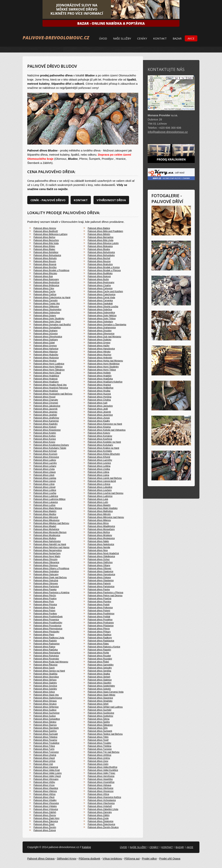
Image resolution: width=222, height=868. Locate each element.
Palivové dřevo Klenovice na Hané (105, 424)
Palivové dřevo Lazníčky (100, 460)
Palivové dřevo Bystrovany (101, 282)
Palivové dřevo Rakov (44, 647)
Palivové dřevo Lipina (98, 475)
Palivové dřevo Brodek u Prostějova (51, 270)
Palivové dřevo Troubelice (46, 743)
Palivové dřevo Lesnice (99, 463)
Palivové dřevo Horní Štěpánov (49, 370)
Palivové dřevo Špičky (99, 722)
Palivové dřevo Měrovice (46, 517)
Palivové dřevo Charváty (46, 400)
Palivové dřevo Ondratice (46, 571)
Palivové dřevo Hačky (98, 346)
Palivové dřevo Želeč (44, 824)
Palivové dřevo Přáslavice (101, 626)
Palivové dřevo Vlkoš (44, 797)
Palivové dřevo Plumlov (99, 602)
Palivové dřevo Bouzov (99, 261)
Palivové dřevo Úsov (98, 761)
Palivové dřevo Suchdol (99, 710)
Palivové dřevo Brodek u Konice (104, 267)
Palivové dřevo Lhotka (99, 469)
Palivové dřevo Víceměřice (101, 782)
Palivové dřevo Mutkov (45, 538)
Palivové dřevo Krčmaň (45, 451)
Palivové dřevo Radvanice (47, 644)
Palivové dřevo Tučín (44, 749)
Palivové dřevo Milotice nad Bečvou (51, 523)
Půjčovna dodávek (89, 859)
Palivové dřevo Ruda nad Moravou (51, 662)
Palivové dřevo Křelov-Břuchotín (104, 454)
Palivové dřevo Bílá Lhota (100, 240)
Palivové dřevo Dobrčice (100, 310)
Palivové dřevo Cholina (99, 400)
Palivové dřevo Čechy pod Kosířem (105, 291)
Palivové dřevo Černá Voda (101, 297)
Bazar (177, 38)
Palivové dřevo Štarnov (45, 725)
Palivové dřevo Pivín (44, 602)
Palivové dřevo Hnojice (45, 361)
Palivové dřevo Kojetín (45, 433)
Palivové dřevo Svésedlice (47, 719)
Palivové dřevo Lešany (45, 466)
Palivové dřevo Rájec (98, 644)
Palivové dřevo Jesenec (45, 412)
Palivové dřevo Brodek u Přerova (104, 270)
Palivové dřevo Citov (44, 288)
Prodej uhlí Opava (170, 859)
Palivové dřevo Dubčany (46, 340)
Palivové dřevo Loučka (45, 493)
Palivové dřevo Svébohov (100, 716)
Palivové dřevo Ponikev (45, 614)
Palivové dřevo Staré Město (101, 695)
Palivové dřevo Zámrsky (100, 812)
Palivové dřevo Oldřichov (100, 562)
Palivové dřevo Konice (45, 439)
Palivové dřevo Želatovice (101, 821)
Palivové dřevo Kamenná (46, 421)
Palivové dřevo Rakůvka (46, 650)
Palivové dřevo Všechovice (101, 803)
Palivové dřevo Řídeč (98, 662)
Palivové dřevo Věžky (44, 782)
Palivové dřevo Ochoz (99, 559)
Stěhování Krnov (67, 859)
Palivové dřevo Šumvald (46, 734)
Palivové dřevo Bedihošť (46, 231)
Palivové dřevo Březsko (45, 273)
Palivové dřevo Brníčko (45, 267)
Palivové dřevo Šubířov (45, 731)
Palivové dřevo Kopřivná (100, 439)
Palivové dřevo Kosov (44, 442)
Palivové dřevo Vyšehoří (100, 806)
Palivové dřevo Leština (99, 466)
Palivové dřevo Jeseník (99, 412)
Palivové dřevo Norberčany (47, 553)
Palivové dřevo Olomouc (46, 565)
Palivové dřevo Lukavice (46, 502)
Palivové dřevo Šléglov (45, 722)
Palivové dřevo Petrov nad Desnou (105, 596)
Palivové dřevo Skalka (99, 674)
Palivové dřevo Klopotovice (47, 430)
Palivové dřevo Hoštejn (99, 373)
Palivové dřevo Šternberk (46, 728)
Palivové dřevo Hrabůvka (100, 379)
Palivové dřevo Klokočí (45, 427)
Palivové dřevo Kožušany (100, 445)
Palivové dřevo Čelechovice (101, 294)
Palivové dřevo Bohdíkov (46, 252)
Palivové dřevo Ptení (44, 635)
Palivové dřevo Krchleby (100, 451)
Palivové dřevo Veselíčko (100, 779)
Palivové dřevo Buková (99, 276)
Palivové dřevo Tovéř (98, 740)
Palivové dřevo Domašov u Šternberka (107, 325)
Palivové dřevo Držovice (46, 334)
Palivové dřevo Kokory (99, 433)
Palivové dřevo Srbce (44, 692)
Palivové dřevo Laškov (45, 460)
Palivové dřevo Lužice (44, 505)
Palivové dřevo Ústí (43, 764)
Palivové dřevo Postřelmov (101, 614)
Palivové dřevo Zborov (45, 815)
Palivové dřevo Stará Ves (46, 695)
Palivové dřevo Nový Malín (47, 556)
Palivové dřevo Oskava (99, 577)
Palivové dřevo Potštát (99, 617)
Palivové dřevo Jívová (99, 418)
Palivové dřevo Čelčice (45, 294)
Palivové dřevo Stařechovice (48, 698)
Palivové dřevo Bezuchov (46, 240)
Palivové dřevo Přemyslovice (48, 629)
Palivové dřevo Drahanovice (102, 328)
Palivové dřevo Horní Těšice (102, 370)
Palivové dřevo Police (44, 608)
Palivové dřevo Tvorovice (46, 752)
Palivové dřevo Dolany (45, 316)
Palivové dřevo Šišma (98, 719)
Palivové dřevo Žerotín (45, 827)
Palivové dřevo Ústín (98, 764)
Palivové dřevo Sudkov (45, 710)
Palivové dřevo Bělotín (99, 234)
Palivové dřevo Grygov (99, 343)
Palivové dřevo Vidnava (99, 785)
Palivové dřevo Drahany (45, 331)
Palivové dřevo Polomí (99, 611)
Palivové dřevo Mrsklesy (100, 535)
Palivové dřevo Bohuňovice (101, 252)
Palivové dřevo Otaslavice (101, 580)
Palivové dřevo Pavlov (99, 590)
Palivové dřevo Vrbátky (45, 800)
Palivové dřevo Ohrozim (45, 559)
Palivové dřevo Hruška (99, 391)
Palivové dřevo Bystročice (46, 282)
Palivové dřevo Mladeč (45, 526)
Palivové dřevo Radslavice (101, 641)
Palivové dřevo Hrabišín (100, 376)
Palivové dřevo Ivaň (98, 403)
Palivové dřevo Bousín (45, 261)
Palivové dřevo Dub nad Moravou (104, 337)
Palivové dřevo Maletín (45, 511)
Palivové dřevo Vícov (44, 785)
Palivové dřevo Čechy (44, 291)
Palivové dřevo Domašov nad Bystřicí (52, 325)
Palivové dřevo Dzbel (44, 343)
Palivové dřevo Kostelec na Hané (104, 442)
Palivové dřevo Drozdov (100, 331)
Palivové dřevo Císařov (99, 285)
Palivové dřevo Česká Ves (47, 304)
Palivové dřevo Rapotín (99, 650)
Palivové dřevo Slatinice (100, 680)
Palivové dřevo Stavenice (100, 698)
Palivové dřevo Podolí (99, 605)
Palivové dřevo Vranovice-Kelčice (104, 797)
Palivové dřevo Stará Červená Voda (106, 692)
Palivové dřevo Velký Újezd (47, 776)
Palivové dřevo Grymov (45, 346)
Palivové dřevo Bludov (99, 249)
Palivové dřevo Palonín (99, 583)
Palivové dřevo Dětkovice (46, 307)
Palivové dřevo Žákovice (46, 821)
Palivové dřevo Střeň (98, 704)
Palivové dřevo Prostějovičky (48, 623)
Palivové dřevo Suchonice (46, 713)
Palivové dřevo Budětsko (100, 273)
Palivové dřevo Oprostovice (101, 574)
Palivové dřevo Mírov (98, 523)
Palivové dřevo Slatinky (45, 683)
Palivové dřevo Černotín (46, 300)
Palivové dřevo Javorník (45, 409)
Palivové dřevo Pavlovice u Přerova (105, 593)
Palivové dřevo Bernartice (101, 237)
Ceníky (142, 38)
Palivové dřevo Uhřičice (99, 755)
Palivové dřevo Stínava (45, 701)
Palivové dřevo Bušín (98, 279)
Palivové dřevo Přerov (99, 629)
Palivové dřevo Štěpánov (100, 725)
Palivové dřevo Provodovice (47, 626)
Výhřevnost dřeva (111, 200)
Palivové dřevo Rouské (99, 656)
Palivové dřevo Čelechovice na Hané (52, 297)
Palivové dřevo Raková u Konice (104, 647)
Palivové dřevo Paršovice (46, 587)
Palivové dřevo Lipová (44, 481)
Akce (191, 38)
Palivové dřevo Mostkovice (47, 535)
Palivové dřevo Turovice (100, 749)
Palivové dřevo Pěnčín (45, 596)
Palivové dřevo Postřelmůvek (48, 617)
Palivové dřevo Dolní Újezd (47, 322)
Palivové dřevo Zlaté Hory (46, 818)
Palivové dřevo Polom (44, 611)
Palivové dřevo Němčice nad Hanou (51, 547)
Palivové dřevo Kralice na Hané (103, 448)
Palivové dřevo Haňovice (46, 349)
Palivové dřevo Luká (98, 499)
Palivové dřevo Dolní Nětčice (102, 316)
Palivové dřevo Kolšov (45, 436)
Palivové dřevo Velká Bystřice (102, 767)
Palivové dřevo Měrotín (99, 514)
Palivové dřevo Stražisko (100, 701)
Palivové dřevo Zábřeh (45, 812)
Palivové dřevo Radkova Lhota (49, 638)
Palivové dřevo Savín (44, 668)
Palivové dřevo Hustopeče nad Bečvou (53, 394)
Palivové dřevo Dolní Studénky (49, 319)
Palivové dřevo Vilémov (45, 791)
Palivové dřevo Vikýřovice (101, 788)
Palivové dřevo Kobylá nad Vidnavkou (107, 430)
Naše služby (122, 38)
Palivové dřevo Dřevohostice (48, 337)
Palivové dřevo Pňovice (45, 605)
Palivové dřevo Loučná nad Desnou (105, 493)
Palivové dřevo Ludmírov (100, 496)
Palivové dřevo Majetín (99, 505)
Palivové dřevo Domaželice (47, 328)
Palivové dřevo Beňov (44, 237)
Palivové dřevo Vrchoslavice (102, 800)
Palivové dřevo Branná (45, 264)
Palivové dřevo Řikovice (45, 665)
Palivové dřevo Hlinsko (99, 352)
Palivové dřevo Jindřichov (46, 418)
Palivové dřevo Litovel (44, 487)
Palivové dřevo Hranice (99, 385)
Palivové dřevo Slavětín (99, 683)
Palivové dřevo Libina (98, 472)
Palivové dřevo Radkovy (100, 638)
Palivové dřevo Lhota (44, 469)
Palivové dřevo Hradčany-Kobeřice (105, 382)
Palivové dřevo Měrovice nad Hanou (106, 517)
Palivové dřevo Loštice (45, 490)
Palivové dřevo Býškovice (46, 285)
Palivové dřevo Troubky (99, 743)
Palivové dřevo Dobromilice (101, 313)
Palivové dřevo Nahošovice (47, 541)
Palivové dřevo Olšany (99, 565)
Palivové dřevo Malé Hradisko (103, 508)
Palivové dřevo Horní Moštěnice (104, 364)
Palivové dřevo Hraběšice (46, 376)
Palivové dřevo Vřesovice (46, 803)
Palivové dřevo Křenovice (46, 457)
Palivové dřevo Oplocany (46, 574)
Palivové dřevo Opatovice (100, 571)
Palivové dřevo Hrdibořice (101, 388)
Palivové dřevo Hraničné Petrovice (51, 388)
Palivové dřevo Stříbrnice (46, 707)
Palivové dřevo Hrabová (45, 379)
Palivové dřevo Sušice (45, 716)
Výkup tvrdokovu (112, 859)
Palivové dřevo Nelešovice (101, 544)
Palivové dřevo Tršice (44, 746)
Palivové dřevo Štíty (98, 728)
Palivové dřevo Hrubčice (46, 391)
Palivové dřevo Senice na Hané (49, 671)
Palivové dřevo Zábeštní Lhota (103, 809)
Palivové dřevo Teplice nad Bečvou (105, 734)
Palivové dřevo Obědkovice (101, 556)
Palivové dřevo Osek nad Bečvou (50, 577)
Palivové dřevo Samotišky (101, 665)
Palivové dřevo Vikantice (46, 788)
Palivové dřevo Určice (44, 761)
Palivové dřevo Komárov (100, 436)
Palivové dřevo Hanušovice (101, 349)
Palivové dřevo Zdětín (99, 815)
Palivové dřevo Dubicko (99, 340)
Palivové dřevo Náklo (98, 541)
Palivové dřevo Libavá (44, 472)
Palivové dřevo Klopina (99, 427)
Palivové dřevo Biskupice (100, 246)
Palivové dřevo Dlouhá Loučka (103, 307)
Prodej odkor (149, 859)
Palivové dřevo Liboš (44, 475)
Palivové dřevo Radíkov (100, 635)
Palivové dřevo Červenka (100, 300)
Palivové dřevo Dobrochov (47, 313)
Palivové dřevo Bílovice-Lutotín (103, 243)
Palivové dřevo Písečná (99, 599)
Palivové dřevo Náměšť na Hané (50, 544)
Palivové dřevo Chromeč (46, 403)
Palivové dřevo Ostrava (41, 859)
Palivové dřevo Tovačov (45, 740)
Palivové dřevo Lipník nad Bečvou (105, 478)
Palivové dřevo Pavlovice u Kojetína (51, 593)
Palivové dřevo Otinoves (46, 583)
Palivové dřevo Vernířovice (101, 776)
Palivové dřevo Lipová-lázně (102, 481)
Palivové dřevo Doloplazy (100, 322)
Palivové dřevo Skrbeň (99, 677)
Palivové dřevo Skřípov (45, 680)
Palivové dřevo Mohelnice (46, 529)
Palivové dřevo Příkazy (99, 632)
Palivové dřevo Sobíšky (45, 689)
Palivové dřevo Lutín (98, 502)
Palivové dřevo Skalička (45, 674)
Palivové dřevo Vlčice (98, 794)
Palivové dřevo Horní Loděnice (49, 364)
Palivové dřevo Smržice (45, 686)
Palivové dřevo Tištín (98, 737)
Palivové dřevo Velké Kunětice (103, 770)
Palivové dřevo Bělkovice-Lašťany (51, 234)
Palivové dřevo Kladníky (46, 424)
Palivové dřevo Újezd (44, 758)
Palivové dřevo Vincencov (101, 791)
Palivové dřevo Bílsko (44, 246)
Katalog (86, 847)
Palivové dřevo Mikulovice (46, 520)
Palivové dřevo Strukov (45, 704)
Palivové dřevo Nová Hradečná (103, 553)
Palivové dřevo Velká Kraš (47, 770)
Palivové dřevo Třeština (99, 746)
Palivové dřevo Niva (98, 550)
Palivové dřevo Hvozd (44, 397)
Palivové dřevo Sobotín (99, 689)
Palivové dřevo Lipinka (45, 478)
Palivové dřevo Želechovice (101, 824)
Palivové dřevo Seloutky (100, 668)
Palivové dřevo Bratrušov (100, 264)
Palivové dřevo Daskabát (100, 304)
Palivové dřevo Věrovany (46, 779)
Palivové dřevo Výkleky (45, 806)
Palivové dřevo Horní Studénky (103, 367)
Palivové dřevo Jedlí (98, 409)
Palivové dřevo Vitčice (44, 794)
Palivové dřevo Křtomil (99, 457)
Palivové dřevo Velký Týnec (101, 773)
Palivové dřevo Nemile (99, 547)
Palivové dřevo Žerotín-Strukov (103, 827)
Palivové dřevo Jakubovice (47, 406)
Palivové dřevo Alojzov (45, 228)
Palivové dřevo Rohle (98, 653)
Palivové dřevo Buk (43, 276)
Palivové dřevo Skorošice (46, 677)
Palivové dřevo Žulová (45, 830)
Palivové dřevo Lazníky (45, 463)
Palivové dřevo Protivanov (101, 623)
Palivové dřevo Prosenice (46, 620)
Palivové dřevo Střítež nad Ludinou (105, 707)
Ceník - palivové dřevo (48, 200)
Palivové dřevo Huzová (99, 394)
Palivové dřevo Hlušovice (46, 358)
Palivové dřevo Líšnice (99, 484)
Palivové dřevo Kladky (99, 421)
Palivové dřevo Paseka (45, 590)
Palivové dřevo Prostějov (100, 620)
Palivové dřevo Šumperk (100, 731)
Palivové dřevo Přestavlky (46, 632)
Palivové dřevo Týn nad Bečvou (104, 752)
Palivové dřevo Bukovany (46, 279)
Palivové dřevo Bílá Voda (46, 243)
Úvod (103, 38)
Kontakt (160, 38)
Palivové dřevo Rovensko (46, 659)
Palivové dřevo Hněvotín (100, 358)
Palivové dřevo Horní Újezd (47, 373)
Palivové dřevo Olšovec (99, 568)
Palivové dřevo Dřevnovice (101, 334)
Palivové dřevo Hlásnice (46, 352)
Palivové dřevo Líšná (44, 484)
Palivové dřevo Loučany (100, 490)
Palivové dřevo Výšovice (46, 809)
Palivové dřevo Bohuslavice (47, 255)
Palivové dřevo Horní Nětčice (48, 367)
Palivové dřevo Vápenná (46, 767)
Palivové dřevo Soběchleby (101, 686)
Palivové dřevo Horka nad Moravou (105, 361)
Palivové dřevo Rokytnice (46, 656)
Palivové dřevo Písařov (45, 599)
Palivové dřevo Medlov (45, 514)
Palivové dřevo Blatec (44, 249)
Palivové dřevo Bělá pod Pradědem (105, 231)
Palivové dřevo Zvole (98, 818)
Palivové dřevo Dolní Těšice (102, 319)
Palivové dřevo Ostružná (46, 580)
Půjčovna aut (132, 859)
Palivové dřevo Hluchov (99, 355)
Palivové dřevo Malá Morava (48, 508)
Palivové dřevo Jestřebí (45, 415)
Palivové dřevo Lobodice (100, 487)
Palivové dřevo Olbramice (46, 562)
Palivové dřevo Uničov (99, 758)
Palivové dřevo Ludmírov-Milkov (49, 499)
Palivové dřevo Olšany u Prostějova (51, 568)
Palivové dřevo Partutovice (101, 587)
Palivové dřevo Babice (99, 228)
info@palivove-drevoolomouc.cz (168, 132)
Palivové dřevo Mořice (99, 532)
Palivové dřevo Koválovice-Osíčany (51, 445)
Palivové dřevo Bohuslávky (101, 255)
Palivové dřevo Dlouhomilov (47, 310)
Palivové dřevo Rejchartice (47, 653)
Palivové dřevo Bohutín (45, 258)
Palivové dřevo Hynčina (99, 397)
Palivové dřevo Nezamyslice (48, 550)
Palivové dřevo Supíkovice (101, 713)
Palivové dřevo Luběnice (46, 496)
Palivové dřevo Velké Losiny (48, 773)
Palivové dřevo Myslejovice (101, 538)
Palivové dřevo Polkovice (100, 608)
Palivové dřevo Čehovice (100, 288)
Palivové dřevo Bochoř (99, 258)
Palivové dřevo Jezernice (100, 415)
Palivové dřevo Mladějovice (101, 526)
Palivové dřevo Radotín (45, 641)
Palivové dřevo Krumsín (45, 454)
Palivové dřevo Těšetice (45, 737)
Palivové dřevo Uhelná (45, 755)
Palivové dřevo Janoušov (100, 406)
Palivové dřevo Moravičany (101, 529)
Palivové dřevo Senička (99, 671)
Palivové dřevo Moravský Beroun (50, 532)
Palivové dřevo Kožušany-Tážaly (50, 448)
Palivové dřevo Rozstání (100, 659)
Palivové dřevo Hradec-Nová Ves (50, 385)
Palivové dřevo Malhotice (100, 511)
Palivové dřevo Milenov (99, 520)
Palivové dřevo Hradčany (46, 382)
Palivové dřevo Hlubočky (46, 355)
